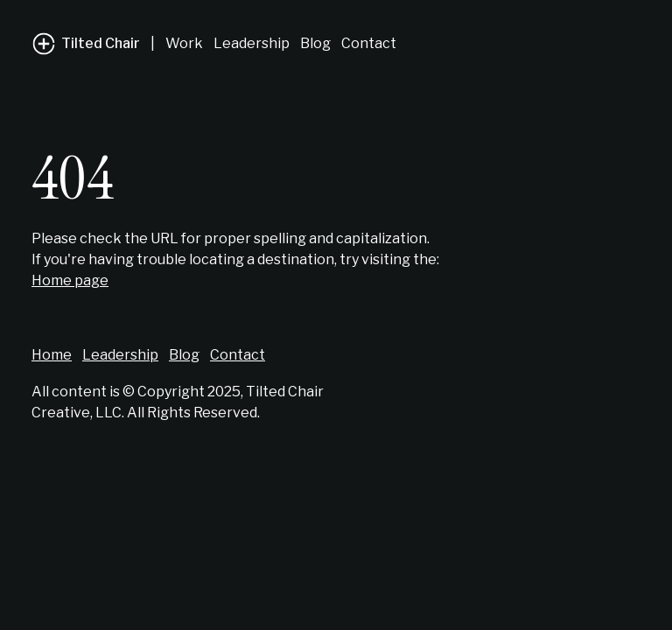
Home (52, 355)
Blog (315, 43)
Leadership (252, 43)
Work (184, 43)
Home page (70, 280)
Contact (369, 43)
